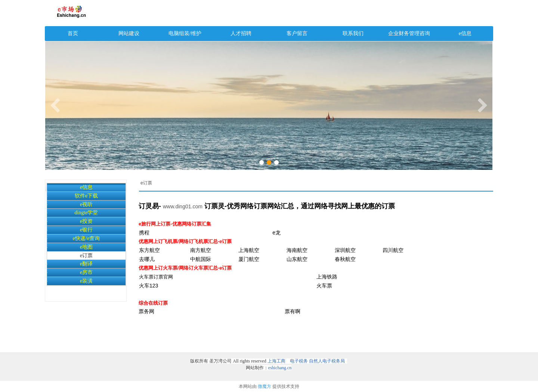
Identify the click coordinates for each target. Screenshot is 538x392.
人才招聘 (241, 33)
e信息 (465, 33)
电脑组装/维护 (185, 33)
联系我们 (353, 33)
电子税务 (298, 361)
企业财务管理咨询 (409, 33)
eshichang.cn (280, 368)
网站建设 (129, 33)
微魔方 (265, 386)
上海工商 (276, 361)
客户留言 (297, 33)
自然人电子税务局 (327, 361)
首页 (73, 33)
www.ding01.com (183, 206)
